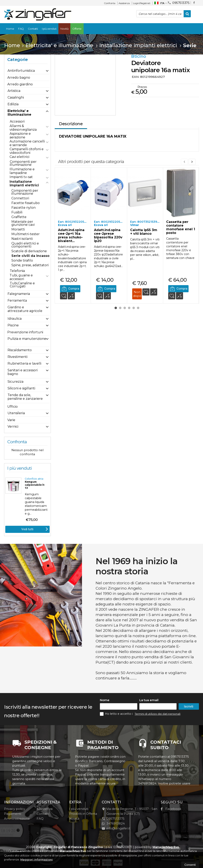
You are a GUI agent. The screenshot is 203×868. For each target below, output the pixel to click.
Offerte (77, 29)
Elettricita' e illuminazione (19, 113)
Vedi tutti (35, 529)
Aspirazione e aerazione (20, 135)
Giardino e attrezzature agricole (25, 309)
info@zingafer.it (116, 828)
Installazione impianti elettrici (24, 183)
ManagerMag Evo (166, 847)
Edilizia (13, 104)
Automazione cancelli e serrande (27, 143)
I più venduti (49, 29)
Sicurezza (15, 382)
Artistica (14, 91)
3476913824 (113, 823)
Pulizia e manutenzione (27, 339)
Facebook (171, 809)
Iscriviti (189, 706)
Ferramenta (17, 300)
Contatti (33, 29)
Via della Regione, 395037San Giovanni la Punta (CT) (129, 811)
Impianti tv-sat (21, 177)
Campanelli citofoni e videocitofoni (27, 151)
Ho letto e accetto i (117, 714)
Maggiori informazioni (37, 859)
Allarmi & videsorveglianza (23, 128)
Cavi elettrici (19, 157)
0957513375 (179, 3)
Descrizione (71, 124)
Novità (64, 29)
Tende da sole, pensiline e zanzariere (25, 397)
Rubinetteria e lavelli (24, 363)
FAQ (21, 29)
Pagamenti (13, 814)
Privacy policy (15, 809)
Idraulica (15, 319)
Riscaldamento (20, 350)
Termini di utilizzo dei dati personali (158, 714)
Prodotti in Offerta (83, 814)
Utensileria (16, 413)
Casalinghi (16, 97)
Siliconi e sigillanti (21, 388)
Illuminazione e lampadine (22, 171)
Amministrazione (17, 819)
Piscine (13, 325)
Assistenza (124, 3)
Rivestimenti (17, 357)
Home (10, 29)
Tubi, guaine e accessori (21, 277)
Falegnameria (19, 294)
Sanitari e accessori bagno (23, 372)
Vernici (13, 426)
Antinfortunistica (21, 71)
